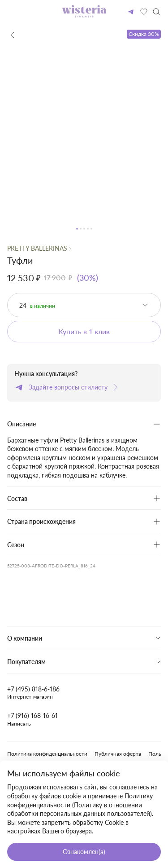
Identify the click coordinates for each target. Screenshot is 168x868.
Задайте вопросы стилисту (67, 387)
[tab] (84, 638)
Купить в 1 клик (84, 331)
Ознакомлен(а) (84, 852)
